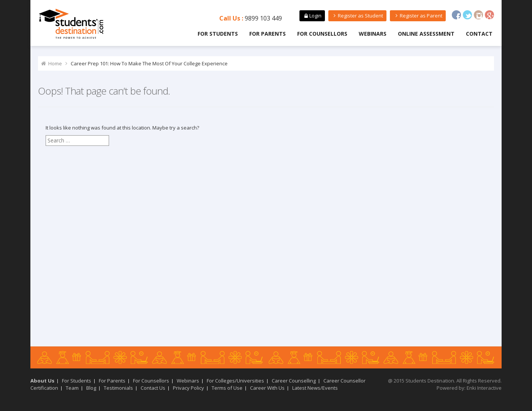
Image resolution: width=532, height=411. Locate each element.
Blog (91, 388)
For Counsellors (322, 34)
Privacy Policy (188, 388)
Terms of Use (227, 388)
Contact (479, 34)
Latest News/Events (315, 388)
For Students (218, 34)
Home (55, 63)
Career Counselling (294, 381)
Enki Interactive (484, 388)
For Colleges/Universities (235, 381)
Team (72, 388)
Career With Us (267, 388)
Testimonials (118, 388)
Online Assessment (426, 34)
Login (312, 16)
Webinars (373, 34)
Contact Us (153, 388)
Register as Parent (418, 16)
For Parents (268, 34)
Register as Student (357, 16)
